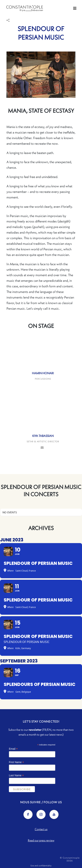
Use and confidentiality (41, 865)
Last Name (16, 775)
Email (13, 749)
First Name (16, 762)
